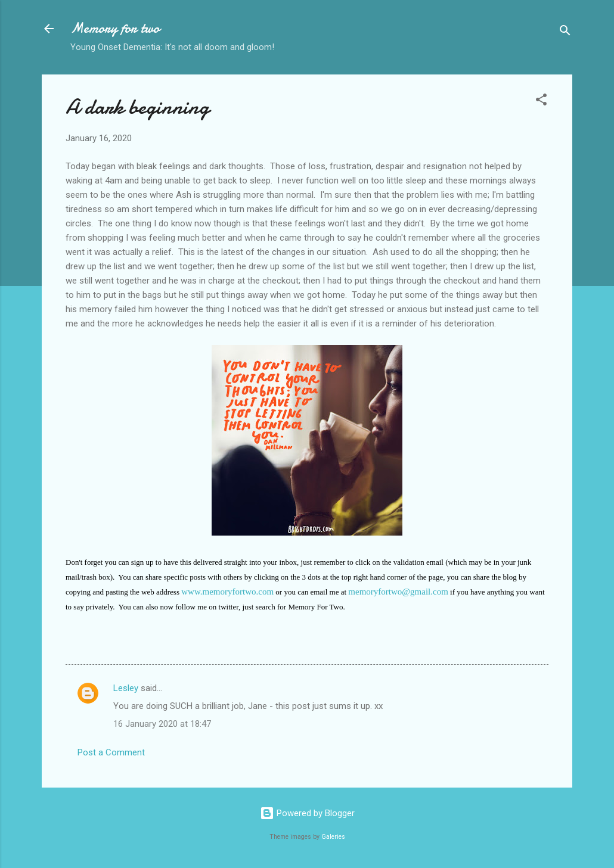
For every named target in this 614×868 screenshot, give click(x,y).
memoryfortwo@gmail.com (398, 592)
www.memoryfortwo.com (227, 592)
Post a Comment (111, 752)
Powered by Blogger (307, 813)
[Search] (565, 32)
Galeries (333, 837)
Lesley (126, 688)
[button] (541, 102)
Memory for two (115, 28)
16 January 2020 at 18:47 (162, 724)
